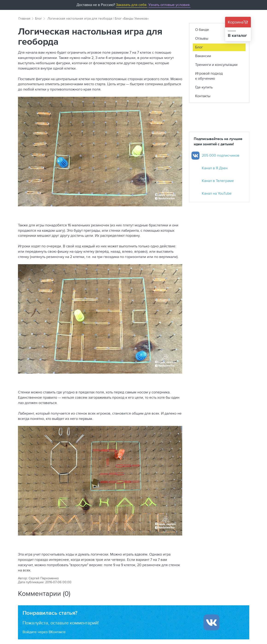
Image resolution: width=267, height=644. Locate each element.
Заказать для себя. (132, 5)
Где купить (204, 87)
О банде (202, 30)
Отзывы (202, 38)
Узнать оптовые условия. (169, 5)
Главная (24, 18)
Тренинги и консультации (216, 65)
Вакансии (203, 56)
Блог (38, 18)
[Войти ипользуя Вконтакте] (211, 622)
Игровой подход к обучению (209, 76)
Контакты (203, 96)
